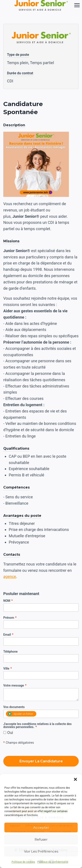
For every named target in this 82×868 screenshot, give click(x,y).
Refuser (41, 839)
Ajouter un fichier (21, 714)
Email (8, 635)
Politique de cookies (23, 862)
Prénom (10, 618)
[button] (75, 779)
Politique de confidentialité (53, 862)
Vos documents (14, 707)
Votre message (15, 685)
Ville (8, 668)
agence (10, 576)
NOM (8, 601)
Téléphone (10, 652)
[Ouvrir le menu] (77, 5)
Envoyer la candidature (41, 761)
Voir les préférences (41, 851)
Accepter (41, 827)
